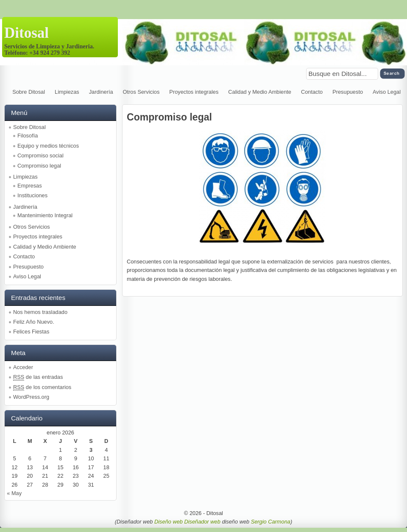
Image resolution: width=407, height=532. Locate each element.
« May (14, 493)
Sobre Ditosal (29, 92)
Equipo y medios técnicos (48, 146)
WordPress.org (31, 397)
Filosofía (28, 136)
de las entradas (38, 377)
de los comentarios (42, 387)
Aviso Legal (387, 92)
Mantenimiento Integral (45, 215)
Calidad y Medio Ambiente (260, 92)
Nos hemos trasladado (40, 312)
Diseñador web (202, 522)
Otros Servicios (141, 92)
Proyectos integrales (194, 92)
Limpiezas (67, 92)
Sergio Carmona (271, 522)
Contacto (312, 92)
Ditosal (26, 33)
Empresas (30, 186)
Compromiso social (40, 155)
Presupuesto (348, 92)
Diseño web (169, 522)
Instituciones (32, 195)
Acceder (23, 367)
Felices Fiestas (31, 332)
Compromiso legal (39, 166)
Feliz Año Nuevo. (34, 322)
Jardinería (101, 92)
